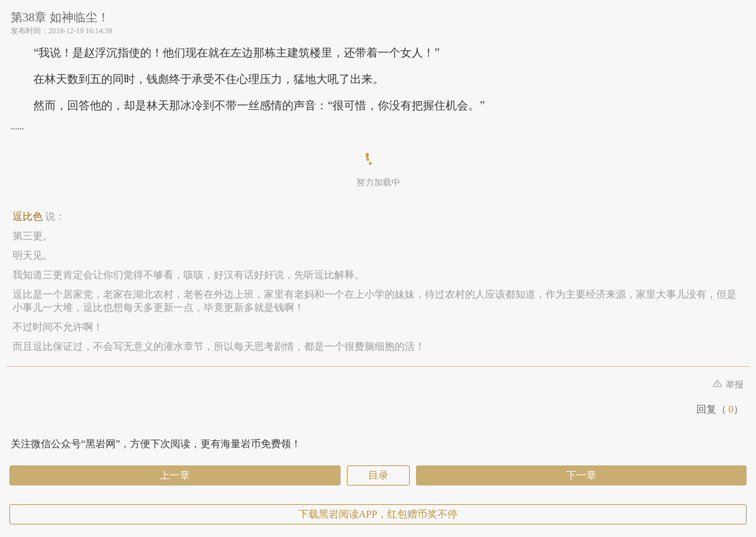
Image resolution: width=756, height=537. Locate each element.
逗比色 (28, 216)
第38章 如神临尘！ (60, 17)
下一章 (581, 475)
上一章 (175, 475)
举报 (728, 385)
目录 (378, 475)
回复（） (720, 409)
